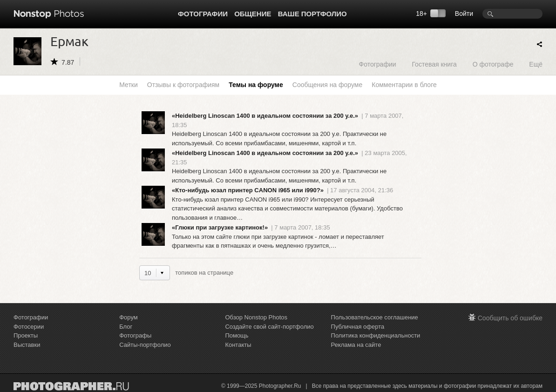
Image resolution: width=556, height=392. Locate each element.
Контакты (238, 345)
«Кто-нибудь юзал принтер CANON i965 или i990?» (248, 190)
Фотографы (135, 335)
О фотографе (493, 64)
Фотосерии (29, 327)
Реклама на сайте (356, 345)
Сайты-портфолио (145, 345)
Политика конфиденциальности (376, 335)
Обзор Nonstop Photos (256, 317)
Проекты (26, 335)
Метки (129, 85)
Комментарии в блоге (404, 85)
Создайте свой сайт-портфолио (269, 327)
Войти (464, 14)
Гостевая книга (434, 64)
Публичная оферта (358, 327)
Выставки (27, 345)
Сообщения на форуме (327, 85)
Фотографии (203, 14)
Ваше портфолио (312, 14)
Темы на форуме (256, 85)
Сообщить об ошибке (510, 318)
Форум (129, 317)
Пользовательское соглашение (375, 317)
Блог (126, 327)
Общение (253, 14)
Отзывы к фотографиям (183, 85)
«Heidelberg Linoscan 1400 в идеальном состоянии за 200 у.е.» (265, 116)
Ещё (536, 64)
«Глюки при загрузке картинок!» (220, 227)
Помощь (237, 335)
